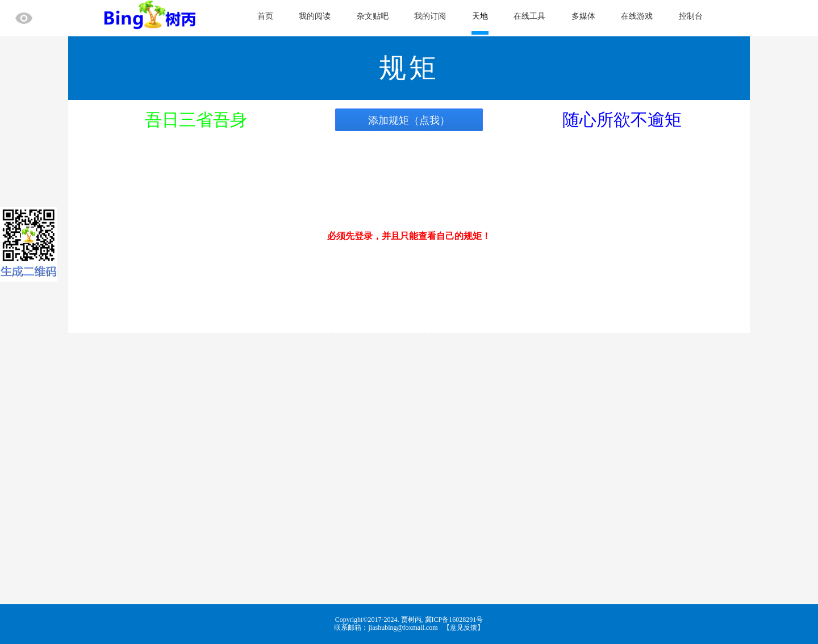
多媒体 (583, 16)
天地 (480, 16)
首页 (265, 16)
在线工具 (529, 16)
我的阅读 (315, 16)
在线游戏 (637, 16)
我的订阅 (430, 16)
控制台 (691, 16)
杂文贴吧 (373, 16)
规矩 (409, 68)
